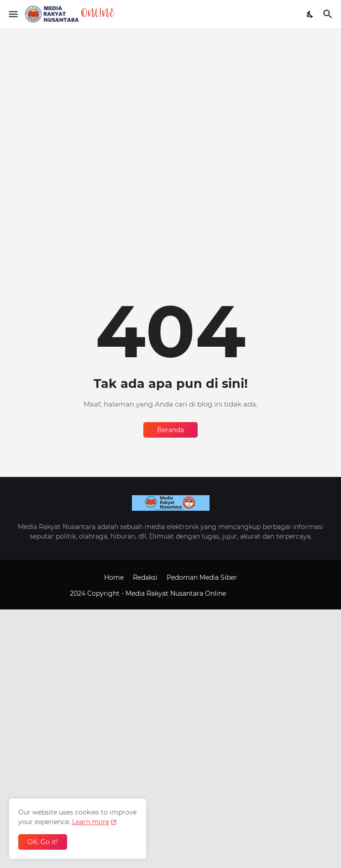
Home (114, 577)
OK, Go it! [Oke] (43, 842)
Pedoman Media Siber (202, 577)
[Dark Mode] (310, 14)
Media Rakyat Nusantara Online (177, 593)
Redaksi (145, 577)
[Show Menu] (13, 14)
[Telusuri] (329, 14)
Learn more (91, 822)
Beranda (170, 430)
